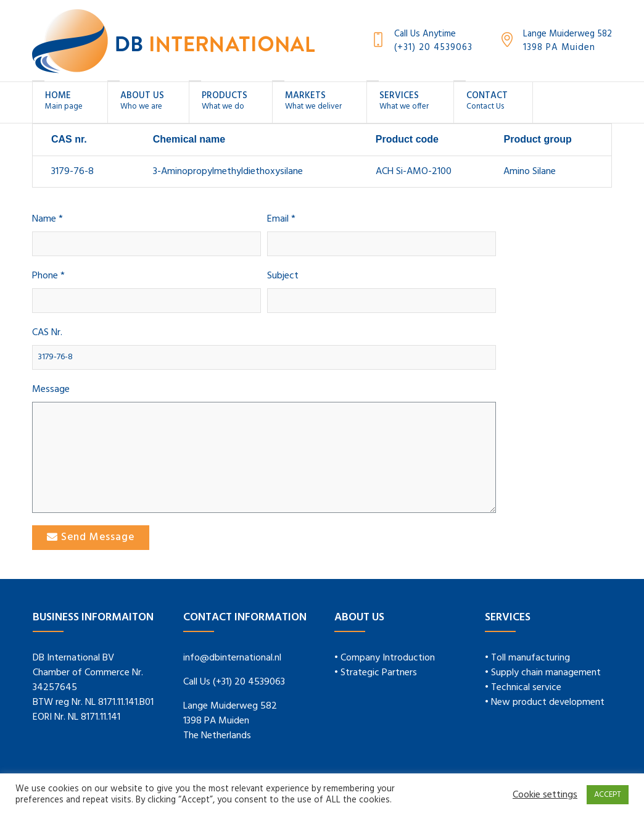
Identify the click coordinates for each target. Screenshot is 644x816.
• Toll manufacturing (527, 658)
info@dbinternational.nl (232, 658)
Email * (281, 219)
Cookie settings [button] (545, 795)
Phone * (48, 276)
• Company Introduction (385, 658)
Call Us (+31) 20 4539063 (234, 682)
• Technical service (523, 688)
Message (51, 390)
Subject (283, 276)
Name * (47, 219)
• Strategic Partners (376, 673)
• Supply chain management (543, 673)
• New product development (545, 702)
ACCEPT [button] (608, 795)
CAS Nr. (47, 333)
